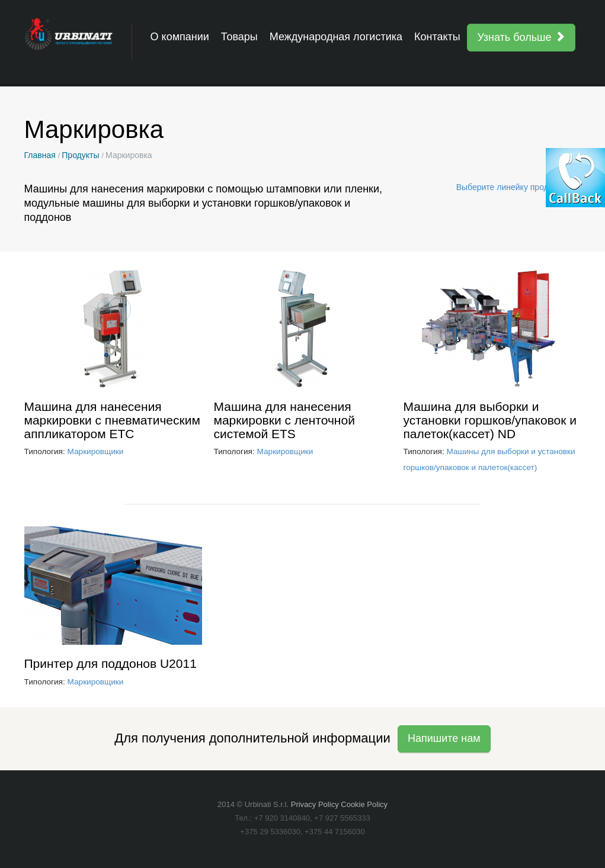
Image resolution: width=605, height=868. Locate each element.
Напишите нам (444, 738)
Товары (239, 37)
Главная (40, 155)
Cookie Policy (364, 804)
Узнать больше (521, 37)
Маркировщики (96, 451)
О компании (180, 37)
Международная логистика (336, 37)
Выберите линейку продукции (519, 187)
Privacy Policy (315, 804)
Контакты (437, 37)
